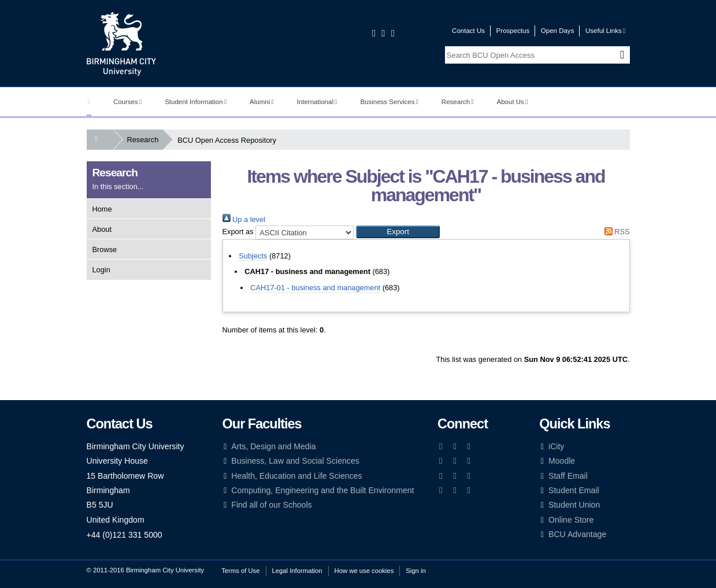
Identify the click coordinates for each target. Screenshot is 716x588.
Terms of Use (240, 571)
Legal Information (297, 571)
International (317, 102)
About (102, 229)
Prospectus (513, 31)
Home (102, 209)
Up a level (244, 219)
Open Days (558, 31)
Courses (127, 102)
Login (101, 270)
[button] (398, 232)
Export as (238, 232)
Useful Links (605, 31)
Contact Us (468, 31)
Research (458, 102)
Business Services (389, 102)
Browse (105, 249)
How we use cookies (364, 571)
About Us (513, 102)
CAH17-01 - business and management (315, 288)
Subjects (253, 256)
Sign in (415, 571)
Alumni (262, 102)
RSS (615, 232)
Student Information (196, 102)
